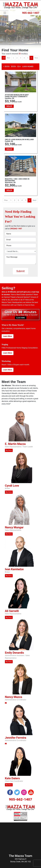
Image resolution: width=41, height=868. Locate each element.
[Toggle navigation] (5, 13)
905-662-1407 (31, 13)
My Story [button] (9, 450)
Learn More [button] (8, 336)
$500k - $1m (16, 66)
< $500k (6, 66)
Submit (21, 271)
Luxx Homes (28, 66)
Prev (9, 58)
